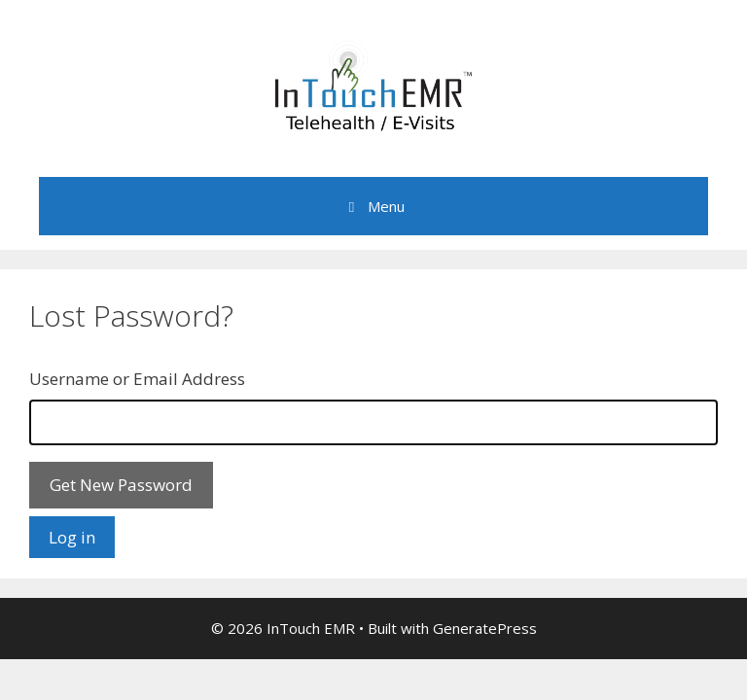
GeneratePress (485, 628)
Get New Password (121, 485)
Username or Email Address (137, 379)
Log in (72, 537)
